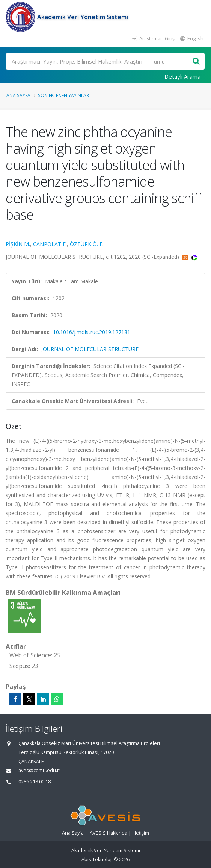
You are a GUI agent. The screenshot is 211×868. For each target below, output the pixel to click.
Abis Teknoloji (97, 860)
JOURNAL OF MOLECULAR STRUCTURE (90, 349)
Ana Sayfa (18, 95)
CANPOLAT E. (50, 244)
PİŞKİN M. (18, 244)
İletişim (141, 833)
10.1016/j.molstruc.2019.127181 (92, 332)
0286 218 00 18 (35, 782)
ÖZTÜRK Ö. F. (87, 244)
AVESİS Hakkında (109, 833)
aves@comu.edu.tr (39, 770)
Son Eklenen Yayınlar (63, 95)
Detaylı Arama (182, 76)
